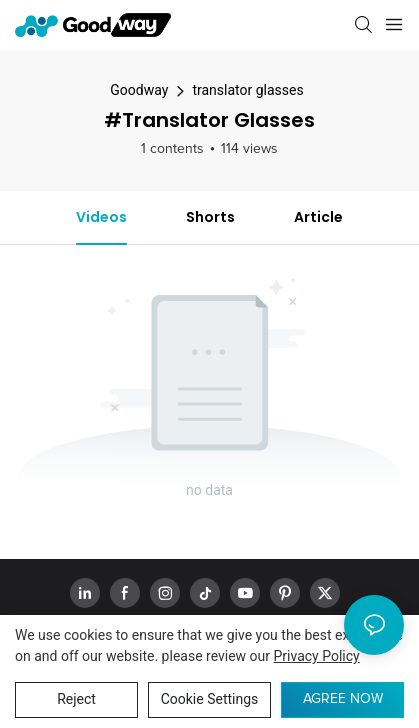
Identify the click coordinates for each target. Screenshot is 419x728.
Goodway (139, 90)
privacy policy (317, 656)
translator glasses (247, 90)
